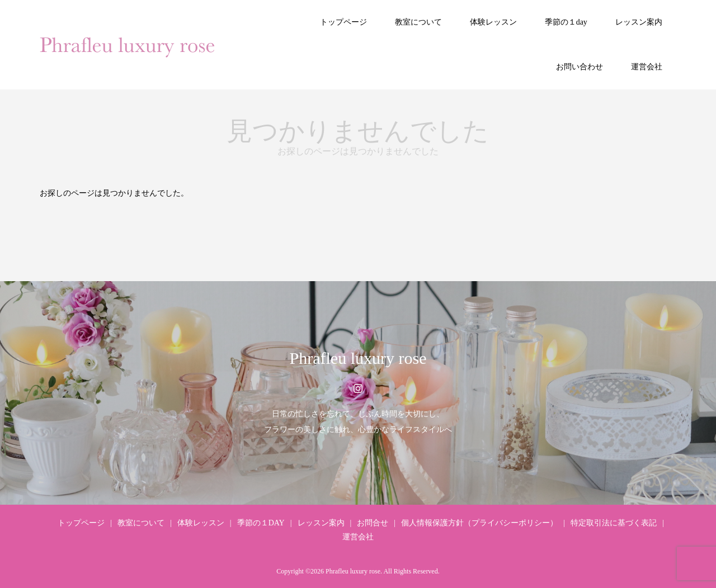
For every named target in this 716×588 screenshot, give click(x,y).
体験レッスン (493, 22)
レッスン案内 (639, 22)
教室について (418, 22)
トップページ (343, 22)
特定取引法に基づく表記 (614, 523)
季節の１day (566, 22)
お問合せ (373, 523)
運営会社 (647, 67)
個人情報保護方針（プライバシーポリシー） (479, 523)
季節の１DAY (261, 523)
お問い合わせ (580, 67)
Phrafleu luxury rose (358, 358)
